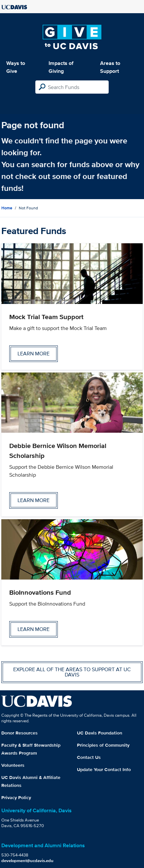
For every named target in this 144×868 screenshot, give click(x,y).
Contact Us (89, 757)
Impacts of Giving (61, 67)
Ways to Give (16, 67)
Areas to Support (110, 67)
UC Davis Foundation (100, 733)
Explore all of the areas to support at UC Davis (72, 672)
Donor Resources (19, 733)
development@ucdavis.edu (27, 861)
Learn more (34, 354)
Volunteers (13, 765)
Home (7, 208)
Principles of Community (103, 745)
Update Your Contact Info (104, 769)
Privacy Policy (16, 797)
